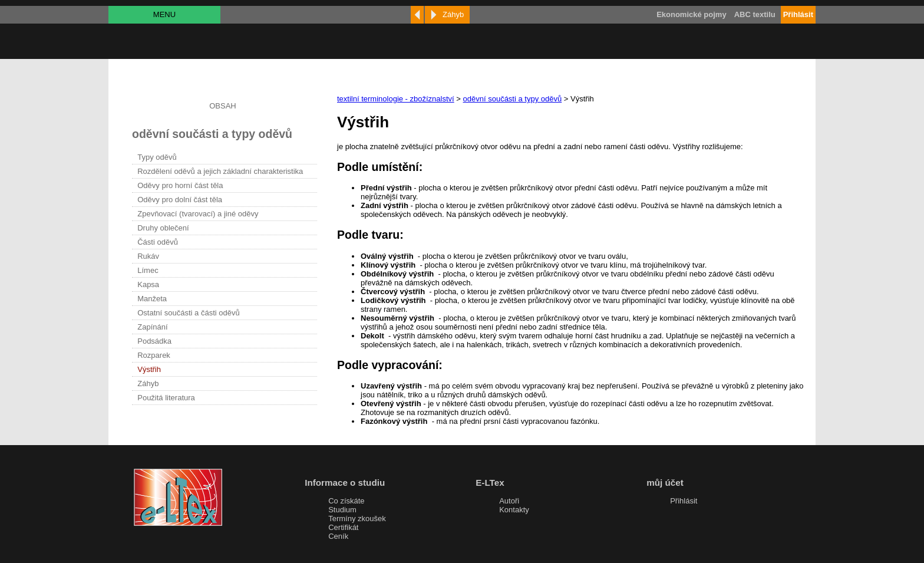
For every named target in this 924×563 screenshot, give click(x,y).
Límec (148, 270)
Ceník (338, 536)
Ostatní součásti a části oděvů (188, 313)
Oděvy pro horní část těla (180, 185)
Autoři (509, 501)
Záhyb (148, 383)
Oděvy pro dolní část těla (180, 200)
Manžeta (152, 299)
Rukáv (148, 256)
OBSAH (223, 106)
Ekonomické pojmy (691, 14)
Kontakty (514, 510)
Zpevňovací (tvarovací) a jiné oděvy (198, 214)
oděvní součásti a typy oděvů (513, 99)
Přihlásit (684, 501)
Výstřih (149, 369)
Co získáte (346, 501)
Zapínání (152, 327)
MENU (164, 14)
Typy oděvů (157, 157)
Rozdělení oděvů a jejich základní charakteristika (220, 171)
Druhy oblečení (163, 228)
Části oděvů (158, 242)
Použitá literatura (166, 398)
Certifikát (343, 527)
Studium (342, 510)
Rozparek (154, 355)
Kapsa (148, 284)
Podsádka (154, 341)
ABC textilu (755, 14)
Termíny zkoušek (357, 518)
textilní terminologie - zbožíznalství (396, 99)
